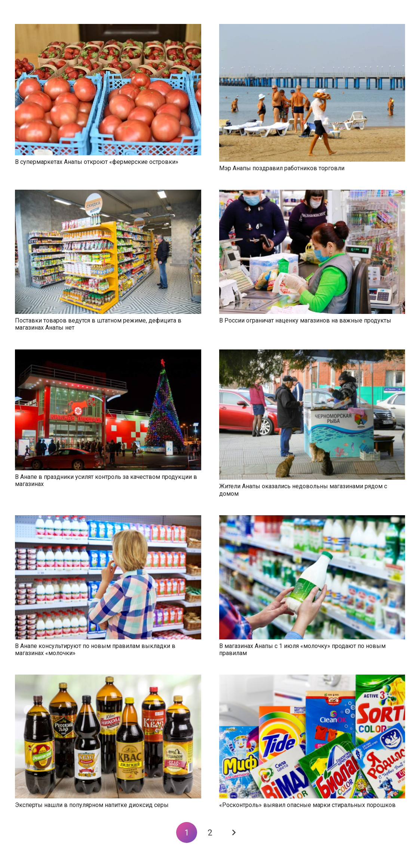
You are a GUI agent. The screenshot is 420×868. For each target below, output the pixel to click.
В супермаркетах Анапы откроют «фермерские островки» (97, 162)
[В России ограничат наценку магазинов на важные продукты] (312, 194)
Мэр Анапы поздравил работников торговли (282, 168)
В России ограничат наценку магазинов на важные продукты (305, 320)
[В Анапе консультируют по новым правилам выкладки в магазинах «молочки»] (108, 519)
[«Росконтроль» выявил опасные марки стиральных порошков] (312, 679)
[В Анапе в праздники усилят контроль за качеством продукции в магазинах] (108, 354)
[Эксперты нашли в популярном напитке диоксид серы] (108, 679)
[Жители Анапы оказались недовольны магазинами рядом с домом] (312, 354)
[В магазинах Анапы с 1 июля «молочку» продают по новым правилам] (312, 519)
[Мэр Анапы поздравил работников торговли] (312, 28)
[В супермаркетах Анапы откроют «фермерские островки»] (108, 28)
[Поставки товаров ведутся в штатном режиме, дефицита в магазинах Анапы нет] (108, 194)
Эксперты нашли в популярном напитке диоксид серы (92, 805)
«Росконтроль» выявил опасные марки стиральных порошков (307, 805)
